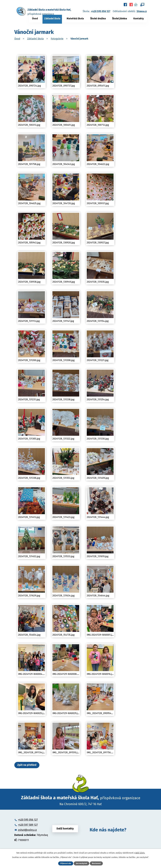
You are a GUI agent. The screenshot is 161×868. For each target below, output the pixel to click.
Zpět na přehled (29, 765)
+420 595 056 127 (101, 11)
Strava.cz (142, 11)
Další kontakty (65, 830)
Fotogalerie (57, 39)
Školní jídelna (120, 19)
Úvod (35, 19)
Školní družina (98, 19)
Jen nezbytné (82, 863)
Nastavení (97, 863)
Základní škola (52, 19)
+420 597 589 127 (28, 825)
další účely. (140, 853)
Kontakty (139, 19)
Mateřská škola (75, 19)
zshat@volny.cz (27, 831)
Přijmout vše (65, 863)
